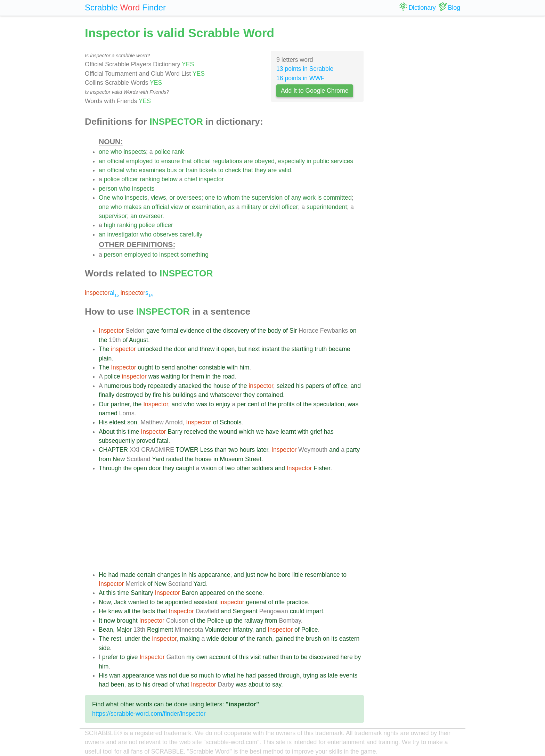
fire (157, 395)
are (248, 161)
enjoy (223, 404)
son (132, 422)
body (274, 331)
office (340, 386)
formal (170, 331)
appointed (178, 602)
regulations (227, 161)
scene (254, 593)
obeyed (265, 161)
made (128, 575)
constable (212, 367)
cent (253, 404)
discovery (236, 331)
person (108, 189)
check (233, 170)
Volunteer (218, 630)
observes (166, 234)
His (103, 422)
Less (207, 450)
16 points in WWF (300, 78)
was (154, 376)
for (185, 376)
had (113, 575)
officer (130, 179)
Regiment (160, 630)
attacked (190, 386)
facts (149, 611)
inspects (135, 152)
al (102, 293)
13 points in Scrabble (305, 69)
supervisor (113, 216)
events (349, 675)
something (194, 255)
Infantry (242, 630)
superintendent (327, 207)
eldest (117, 422)
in (309, 161)
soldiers (263, 468)
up (229, 621)
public (321, 161)
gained (285, 639)
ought (145, 367)
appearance (214, 575)
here (346, 657)
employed (139, 161)
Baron (190, 593)
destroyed (129, 395)
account (220, 657)
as (231, 207)
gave (153, 331)
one (104, 152)
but (242, 349)
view (177, 207)
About (107, 432)
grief (316, 432)
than (221, 450)
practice (297, 602)
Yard (158, 459)
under (132, 639)
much (207, 675)
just (250, 575)
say (277, 684)
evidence (192, 331)
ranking (150, 179)
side (104, 648)
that (186, 161)
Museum (232, 459)
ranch (265, 639)
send (168, 367)
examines (152, 170)
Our (104, 404)
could (297, 611)
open (228, 349)
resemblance (322, 575)
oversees (189, 198)
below (170, 179)
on (353, 331)
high (110, 225)
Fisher (322, 468)
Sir (293, 331)
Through (110, 468)
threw (207, 349)
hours (247, 450)
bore (284, 575)
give (132, 657)
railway (254, 621)
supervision (267, 198)
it (218, 349)
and (193, 349)
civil (275, 207)
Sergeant (245, 611)
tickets (208, 170)
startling (302, 349)
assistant (206, 602)
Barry (175, 432)
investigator (123, 234)
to (157, 161)
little (298, 575)
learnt (288, 432)
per (241, 404)
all (127, 611)
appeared (212, 593)
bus (172, 170)
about (256, 684)
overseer (150, 216)
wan (115, 675)
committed (338, 198)
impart (315, 611)
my (190, 657)
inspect (169, 255)
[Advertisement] (231, 522)
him (244, 367)
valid (285, 170)
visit (255, 657)
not (173, 675)
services (342, 161)
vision (209, 468)
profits (286, 404)
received (196, 432)
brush (314, 639)
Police (215, 621)
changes (169, 575)
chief (191, 179)
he (273, 575)
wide (213, 639)
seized (286, 386)
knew (115, 611)
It (100, 621)
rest (116, 639)
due (184, 675)
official (116, 161)
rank (178, 152)
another (187, 367)
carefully (191, 234)
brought (127, 621)
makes (132, 207)
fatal (162, 441)
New (119, 459)
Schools (231, 422)
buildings (184, 395)
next (254, 349)
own (202, 657)
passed (267, 675)
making (190, 639)
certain (147, 575)
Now (105, 602)
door (180, 349)
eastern (349, 639)
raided (175, 459)
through (290, 675)
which (247, 432)
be (160, 602)
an (102, 161)
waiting (170, 376)
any (296, 198)
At (102, 593)
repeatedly (162, 386)
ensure (171, 161)
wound (228, 432)
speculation (329, 404)
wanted (138, 602)
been (117, 684)
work (309, 198)
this (121, 432)
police (162, 152)
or (181, 170)
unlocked (150, 349)
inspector (211, 179)
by (148, 395)
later (262, 450)
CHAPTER (113, 450)
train (192, 170)
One (104, 198)
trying (311, 675)
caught (185, 468)
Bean (106, 630)
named (108, 413)
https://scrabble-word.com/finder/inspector (149, 714)
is (320, 198)
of (287, 198)
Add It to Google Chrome (315, 91)
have (272, 432)
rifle (280, 602)
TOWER (187, 450)
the (246, 198)
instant (271, 349)
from (105, 459)
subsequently (117, 441)
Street (253, 459)
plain (105, 358)
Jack (120, 602)
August (139, 340)
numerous (118, 386)
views (158, 198)
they (261, 170)
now (262, 575)
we (260, 432)
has (329, 432)
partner (120, 404)
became (339, 349)
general (256, 602)
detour (229, 639)
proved (146, 441)
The (104, 349)
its (334, 639)
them (197, 376)
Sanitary (142, 593)
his (300, 386)
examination (208, 207)
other (243, 468)
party (353, 450)
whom (232, 198)
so (194, 675)
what (229, 675)
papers (315, 386)
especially (291, 161)
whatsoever (226, 395)
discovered (324, 657)
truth (321, 349)
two (233, 450)
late (333, 675)
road (229, 376)
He (103, 575)
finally (107, 395)
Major (124, 630)
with (232, 367)
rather (270, 657)
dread (160, 684)
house (222, 386)
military (251, 207)
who (116, 152)
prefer (110, 657)
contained (270, 395)
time (133, 432)
